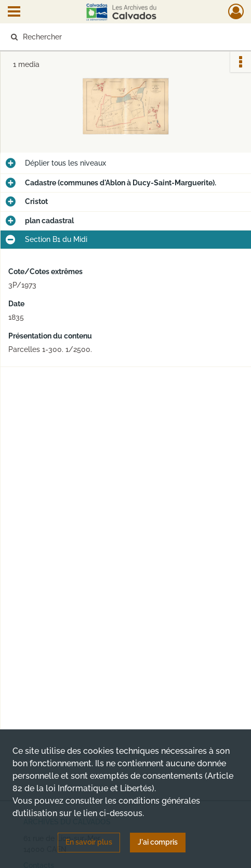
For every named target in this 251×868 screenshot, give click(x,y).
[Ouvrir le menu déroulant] (14, 12)
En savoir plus (89, 842)
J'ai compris (158, 842)
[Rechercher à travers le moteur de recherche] (120, 37)
